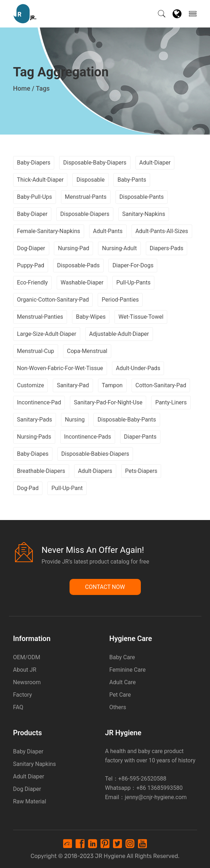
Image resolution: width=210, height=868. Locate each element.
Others (118, 707)
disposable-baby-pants (127, 420)
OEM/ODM (27, 657)
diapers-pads (167, 248)
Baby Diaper (28, 751)
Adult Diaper (29, 776)
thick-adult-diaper (40, 180)
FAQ (18, 707)
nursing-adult (119, 248)
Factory (23, 695)
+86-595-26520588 (142, 779)
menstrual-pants (86, 197)
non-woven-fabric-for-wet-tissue (60, 368)
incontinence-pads (88, 437)
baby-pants (132, 180)
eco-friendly (33, 282)
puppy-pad (31, 265)
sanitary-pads (35, 420)
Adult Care (123, 682)
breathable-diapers (41, 471)
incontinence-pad (39, 402)
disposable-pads (78, 265)
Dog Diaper (27, 789)
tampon (112, 385)
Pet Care (120, 695)
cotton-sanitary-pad (161, 385)
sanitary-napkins (144, 214)
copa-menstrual (87, 351)
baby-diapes (33, 454)
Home (22, 88)
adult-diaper (155, 163)
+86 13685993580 (159, 788)
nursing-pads (34, 437)
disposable (90, 180)
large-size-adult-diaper (47, 334)
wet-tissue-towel (141, 317)
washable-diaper (82, 282)
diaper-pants (140, 437)
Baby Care (122, 657)
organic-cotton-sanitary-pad (53, 300)
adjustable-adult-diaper (119, 334)
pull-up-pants (133, 282)
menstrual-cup (36, 351)
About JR (25, 670)
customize (31, 385)
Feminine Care (128, 670)
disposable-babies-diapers (95, 454)
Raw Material (30, 801)
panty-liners (171, 402)
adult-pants (108, 231)
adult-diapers (95, 471)
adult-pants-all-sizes (162, 231)
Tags (43, 88)
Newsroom (27, 682)
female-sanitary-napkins (49, 231)
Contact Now (105, 587)
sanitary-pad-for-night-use (108, 402)
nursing (75, 420)
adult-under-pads (138, 368)
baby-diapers (34, 163)
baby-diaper (32, 214)
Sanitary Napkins (35, 764)
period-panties (120, 300)
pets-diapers (141, 471)
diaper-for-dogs (133, 265)
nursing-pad (73, 248)
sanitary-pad (73, 385)
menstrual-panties (40, 317)
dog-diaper (31, 248)
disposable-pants (142, 197)
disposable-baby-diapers (95, 163)
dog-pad (28, 488)
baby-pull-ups (35, 197)
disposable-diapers (85, 214)
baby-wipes (91, 317)
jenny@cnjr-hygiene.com (156, 797)
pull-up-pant (67, 488)
